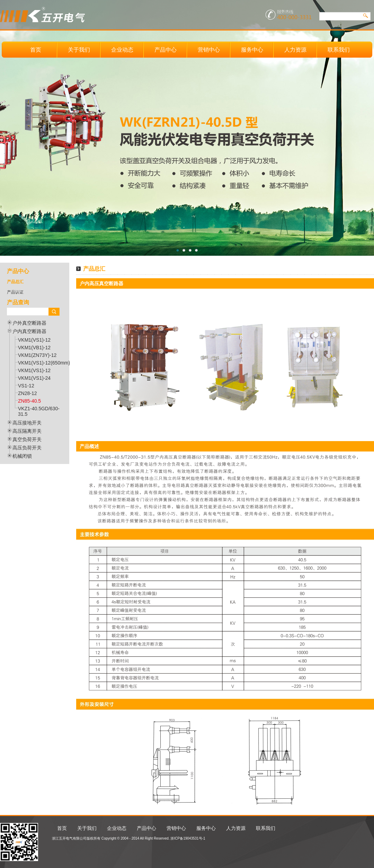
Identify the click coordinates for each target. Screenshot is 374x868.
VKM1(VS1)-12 (34, 340)
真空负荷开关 (27, 439)
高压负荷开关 (27, 448)
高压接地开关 (27, 423)
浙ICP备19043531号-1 (188, 838)
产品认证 (15, 292)
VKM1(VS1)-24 (34, 378)
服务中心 (252, 50)
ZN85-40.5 (29, 401)
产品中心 (166, 50)
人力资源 (295, 50)
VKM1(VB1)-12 (34, 348)
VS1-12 (26, 386)
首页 (36, 50)
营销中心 (209, 50)
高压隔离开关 (27, 431)
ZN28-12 (27, 393)
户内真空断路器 (29, 331)
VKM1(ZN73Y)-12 (37, 355)
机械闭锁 (22, 456)
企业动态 (122, 50)
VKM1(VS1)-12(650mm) (44, 363)
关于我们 (79, 50)
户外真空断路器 (29, 323)
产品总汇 (15, 282)
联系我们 (339, 50)
